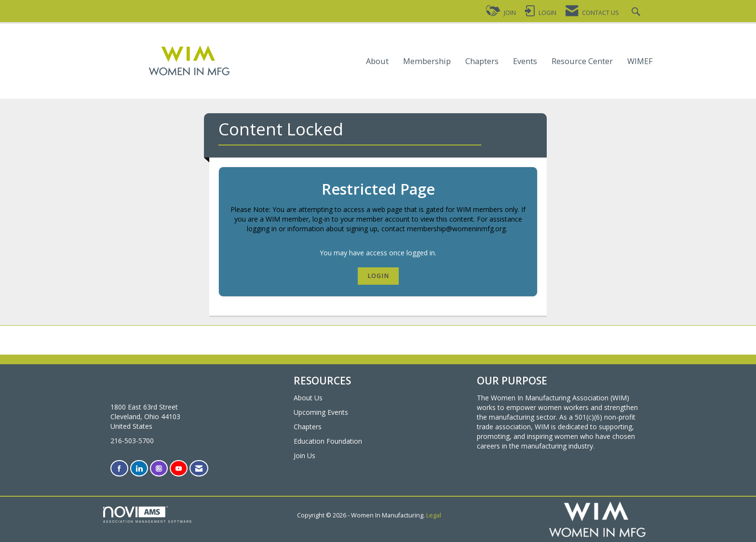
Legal (434, 515)
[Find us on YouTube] (179, 469)
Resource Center (582, 61)
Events (525, 61)
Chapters (482, 61)
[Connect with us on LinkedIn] (139, 469)
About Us (308, 398)
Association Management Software (148, 515)
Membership (427, 61)
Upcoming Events (321, 412)
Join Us (304, 456)
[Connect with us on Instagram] (159, 469)
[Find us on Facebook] (119, 469)
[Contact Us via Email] (199, 469)
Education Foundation (328, 441)
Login (378, 276)
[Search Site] (637, 13)
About (377, 61)
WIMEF (640, 61)
